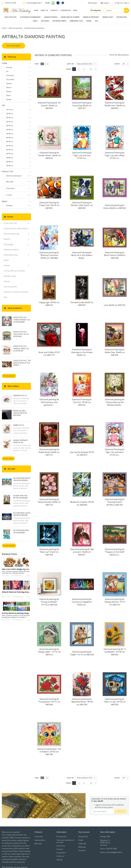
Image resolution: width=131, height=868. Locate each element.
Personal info (83, 835)
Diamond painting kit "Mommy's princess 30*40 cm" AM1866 (49, 253)
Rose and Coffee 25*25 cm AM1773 (49, 352)
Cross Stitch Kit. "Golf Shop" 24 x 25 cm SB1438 (21, 332)
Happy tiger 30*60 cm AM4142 (49, 302)
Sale (96, 21)
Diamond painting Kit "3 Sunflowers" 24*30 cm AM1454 (115, 650)
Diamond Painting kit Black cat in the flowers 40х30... (82, 253)
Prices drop (39, 835)
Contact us (60, 854)
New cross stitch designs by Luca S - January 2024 (23, 567)
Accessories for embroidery (30, 17)
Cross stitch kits (10, 17)
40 (126, 62)
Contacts (54, 10)
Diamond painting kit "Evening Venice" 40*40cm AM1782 (115, 500)
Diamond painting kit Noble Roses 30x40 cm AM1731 (49, 450)
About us (44, 10)
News (75, 10)
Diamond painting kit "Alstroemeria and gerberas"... (49, 400)
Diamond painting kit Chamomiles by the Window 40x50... (115, 400)
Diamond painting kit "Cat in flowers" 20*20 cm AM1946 (49, 750)
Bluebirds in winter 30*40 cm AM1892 (82, 501)
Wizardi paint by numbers (70, 17)
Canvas (7, 279)
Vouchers (82, 848)
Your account (84, 830)
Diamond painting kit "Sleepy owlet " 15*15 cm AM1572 (49, 650)
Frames (89, 21)
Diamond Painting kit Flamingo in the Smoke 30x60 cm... (82, 350)
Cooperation (66, 10)
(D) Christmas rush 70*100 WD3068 (21, 529)
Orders (81, 838)
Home (36, 10)
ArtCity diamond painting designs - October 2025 (23, 611)
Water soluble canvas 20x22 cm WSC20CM (20, 411)
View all (23, 552)
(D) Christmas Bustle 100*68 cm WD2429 (22, 477)
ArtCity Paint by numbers (14, 269)
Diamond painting (51, 17)
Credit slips (82, 842)
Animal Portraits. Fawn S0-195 (21, 439)
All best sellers (8, 457)
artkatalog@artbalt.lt (32, 3)
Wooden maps (122, 17)
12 (91, 67)
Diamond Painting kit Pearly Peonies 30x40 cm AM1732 (49, 500)
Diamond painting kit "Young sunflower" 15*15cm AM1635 (49, 600)
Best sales (38, 842)
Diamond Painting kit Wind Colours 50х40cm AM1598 (115, 253)
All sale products (9, 544)
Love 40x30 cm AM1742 (115, 303)
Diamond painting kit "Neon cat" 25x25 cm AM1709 (49, 550)
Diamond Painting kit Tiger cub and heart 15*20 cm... (115, 450)
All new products (9, 374)
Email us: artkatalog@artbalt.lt (111, 850)
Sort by (70, 62)
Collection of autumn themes (16, 290)
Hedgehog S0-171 (20, 394)
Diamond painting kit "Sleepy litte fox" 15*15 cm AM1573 (115, 600)
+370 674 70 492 (9, 3)
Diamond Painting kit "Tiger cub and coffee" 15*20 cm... (115, 153)
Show (117, 62)
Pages (69, 67)
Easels (35, 21)
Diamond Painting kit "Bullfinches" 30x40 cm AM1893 (115, 103)
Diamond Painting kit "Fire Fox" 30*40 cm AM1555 (82, 400)
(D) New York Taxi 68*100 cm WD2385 (20, 495)
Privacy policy (61, 835)
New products (40, 838)
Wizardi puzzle (108, 17)
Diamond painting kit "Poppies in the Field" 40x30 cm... (115, 550)
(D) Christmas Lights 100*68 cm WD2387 (22, 512)
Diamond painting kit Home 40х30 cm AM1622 (115, 205)
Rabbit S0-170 (18, 423)
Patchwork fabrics (59, 21)
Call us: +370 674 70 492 (109, 847)
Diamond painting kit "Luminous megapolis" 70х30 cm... (82, 600)
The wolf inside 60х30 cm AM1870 (82, 302)
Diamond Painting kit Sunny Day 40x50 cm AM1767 (82, 103)
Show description (14, 44)
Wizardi (7, 237)
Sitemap (59, 858)
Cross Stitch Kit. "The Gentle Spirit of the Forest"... (22, 361)
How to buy (61, 844)
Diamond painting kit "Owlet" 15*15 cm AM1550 (82, 651)
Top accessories (10, 285)
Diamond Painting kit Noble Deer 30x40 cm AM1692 (115, 350)
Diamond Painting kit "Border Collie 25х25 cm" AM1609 (82, 203)
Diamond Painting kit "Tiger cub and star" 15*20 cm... (82, 153)
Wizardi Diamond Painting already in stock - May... (23, 590)
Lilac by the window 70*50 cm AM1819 (82, 452)
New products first (87, 62)
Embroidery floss (76, 21)
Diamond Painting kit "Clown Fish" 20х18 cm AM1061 (49, 203)
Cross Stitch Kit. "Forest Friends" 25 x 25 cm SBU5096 (22, 318)
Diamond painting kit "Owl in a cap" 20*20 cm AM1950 (115, 700)
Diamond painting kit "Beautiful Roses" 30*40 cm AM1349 (82, 700)
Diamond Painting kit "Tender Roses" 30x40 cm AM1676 (49, 153)
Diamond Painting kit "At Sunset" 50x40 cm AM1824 (49, 103)
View (37, 62)
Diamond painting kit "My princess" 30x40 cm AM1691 (82, 550)
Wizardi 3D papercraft (91, 17)
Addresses (82, 845)
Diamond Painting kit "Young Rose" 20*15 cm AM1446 (49, 700)
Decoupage (45, 21)
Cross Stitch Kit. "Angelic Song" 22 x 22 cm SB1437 (21, 346)
